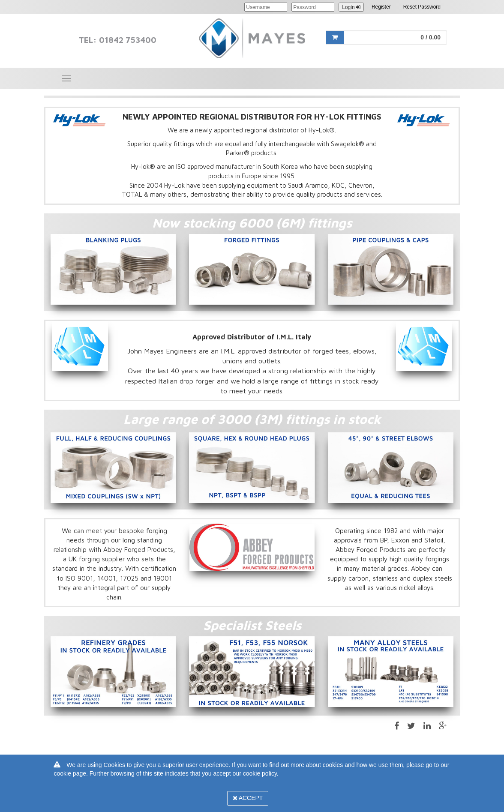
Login (351, 7)
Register (381, 7)
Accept (248, 798)
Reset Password (422, 7)
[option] (113, 269)
